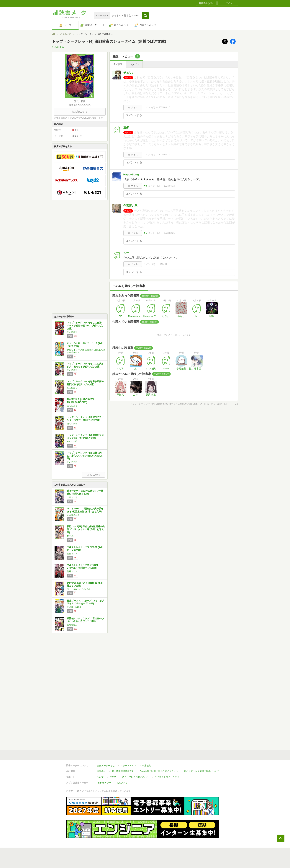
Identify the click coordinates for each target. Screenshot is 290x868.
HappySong (131, 174)
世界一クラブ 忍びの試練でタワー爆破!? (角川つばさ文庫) (85, 492)
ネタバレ (134, 64)
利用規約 (147, 766)
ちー (126, 253)
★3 (145, 186)
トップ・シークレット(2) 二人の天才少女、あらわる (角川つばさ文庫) (85, 365)
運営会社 (101, 771)
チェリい (129, 72)
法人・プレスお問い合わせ (135, 777)
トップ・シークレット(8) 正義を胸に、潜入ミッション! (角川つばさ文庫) (85, 456)
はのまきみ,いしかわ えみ (79, 589)
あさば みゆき (73, 515)
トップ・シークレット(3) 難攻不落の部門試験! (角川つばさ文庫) (85, 383)
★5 (145, 233)
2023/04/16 (169, 186)
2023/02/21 (169, 233)
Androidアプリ (104, 783)
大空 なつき (72, 497)
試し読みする (80, 112)
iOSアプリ (122, 783)
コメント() (149, 107)
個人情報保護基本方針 (123, 771)
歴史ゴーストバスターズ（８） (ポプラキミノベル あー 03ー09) (85, 602)
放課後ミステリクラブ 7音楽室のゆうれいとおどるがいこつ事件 (85, 620)
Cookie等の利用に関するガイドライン (159, 771)
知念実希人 (72, 625)
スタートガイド (128, 766)
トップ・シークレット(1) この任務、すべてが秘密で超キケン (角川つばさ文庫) (85, 325)
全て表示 (118, 64)
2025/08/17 (164, 107)
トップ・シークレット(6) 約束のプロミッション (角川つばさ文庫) (85, 436)
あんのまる (66, 34)
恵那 (126, 127)
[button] (145, 16)
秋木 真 (70, 536)
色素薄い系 (130, 206)
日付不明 (163, 264)
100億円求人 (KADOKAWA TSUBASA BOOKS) (81, 401)
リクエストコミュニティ (167, 777)
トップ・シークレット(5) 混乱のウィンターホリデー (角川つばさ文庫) (85, 419)
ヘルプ (100, 777)
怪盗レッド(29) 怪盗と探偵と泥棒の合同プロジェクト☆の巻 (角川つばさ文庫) (86, 529)
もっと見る (93, 475)
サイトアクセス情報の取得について (202, 771)
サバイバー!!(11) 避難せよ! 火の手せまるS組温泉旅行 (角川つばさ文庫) (85, 510)
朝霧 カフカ (72, 554)
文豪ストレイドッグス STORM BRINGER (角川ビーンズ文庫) (82, 567)
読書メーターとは (106, 766)
